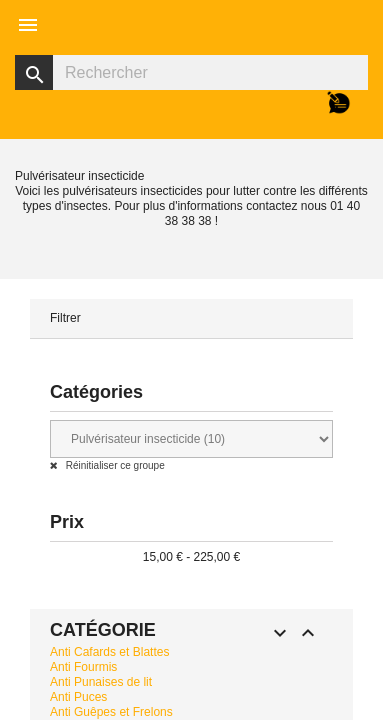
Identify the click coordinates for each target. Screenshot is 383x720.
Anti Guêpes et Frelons (111, 712)
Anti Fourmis (83, 667)
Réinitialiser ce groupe (114, 465)
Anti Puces (78, 697)
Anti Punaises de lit (101, 682)
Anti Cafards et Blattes (109, 652)
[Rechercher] (191, 72)
